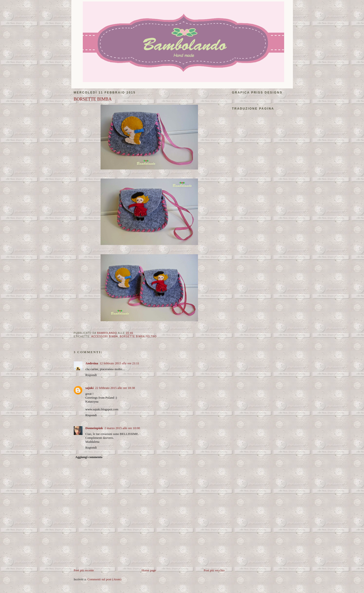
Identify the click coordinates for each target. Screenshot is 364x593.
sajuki (90, 388)
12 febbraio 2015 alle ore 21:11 (119, 363)
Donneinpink (94, 428)
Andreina (92, 363)
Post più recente (84, 570)
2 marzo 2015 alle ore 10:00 (122, 428)
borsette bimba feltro (138, 336)
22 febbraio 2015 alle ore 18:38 (115, 388)
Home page (149, 570)
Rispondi (91, 375)
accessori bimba (105, 336)
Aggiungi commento (89, 457)
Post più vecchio (214, 570)
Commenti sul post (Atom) (104, 579)
